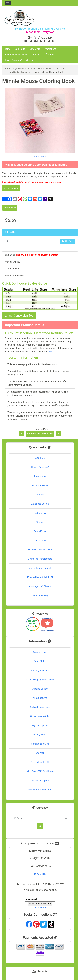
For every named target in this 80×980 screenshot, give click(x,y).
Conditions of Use (40, 744)
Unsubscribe (40, 907)
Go (40, 826)
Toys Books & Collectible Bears (28, 69)
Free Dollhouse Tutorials (40, 568)
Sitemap (40, 522)
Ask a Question (11, 188)
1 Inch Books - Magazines (19, 72)
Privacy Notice (40, 735)
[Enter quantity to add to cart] (33, 241)
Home (7, 49)
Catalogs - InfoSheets (40, 586)
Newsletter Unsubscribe (40, 790)
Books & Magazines (56, 69)
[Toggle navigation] (8, 3)
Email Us (40, 874)
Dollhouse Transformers (40, 559)
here (50, 352)
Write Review (10, 208)
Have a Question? (13, 60)
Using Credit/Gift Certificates (40, 771)
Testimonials (40, 513)
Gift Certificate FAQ (40, 762)
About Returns (40, 698)
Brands (36, 55)
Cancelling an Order (40, 716)
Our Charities (40, 541)
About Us (40, 458)
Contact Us (32, 60)
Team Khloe (40, 531)
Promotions (50, 49)
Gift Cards (49, 55)
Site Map (40, 753)
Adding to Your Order (40, 707)
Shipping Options (40, 689)
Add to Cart (67, 241)
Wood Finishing (40, 596)
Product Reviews (40, 485)
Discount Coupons (40, 780)
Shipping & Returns (40, 670)
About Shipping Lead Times (40, 680)
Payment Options (40, 725)
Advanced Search (40, 504)
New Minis (35, 49)
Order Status (40, 661)
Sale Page (20, 49)
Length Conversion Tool (19, 316)
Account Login (40, 652)
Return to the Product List (40, 434)
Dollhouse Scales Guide (16, 55)
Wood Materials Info (40, 577)
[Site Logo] (40, 18)
